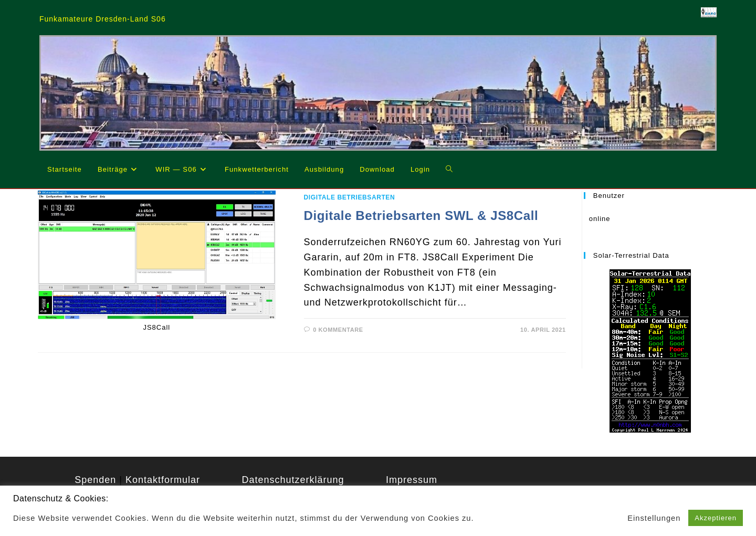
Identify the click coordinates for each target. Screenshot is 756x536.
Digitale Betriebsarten (350, 197)
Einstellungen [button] (654, 518)
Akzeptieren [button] (716, 518)
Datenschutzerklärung (293, 480)
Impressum (412, 480)
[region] (378, 93)
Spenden (95, 480)
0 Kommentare (338, 330)
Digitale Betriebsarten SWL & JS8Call (421, 216)
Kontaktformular (163, 480)
